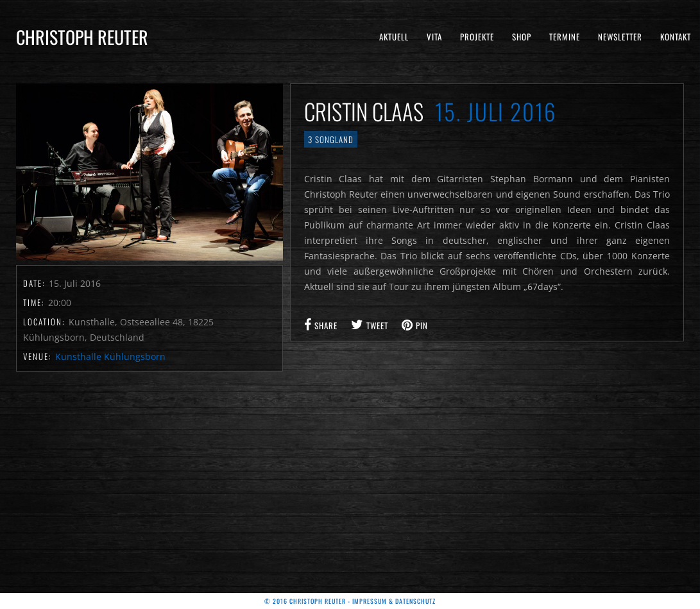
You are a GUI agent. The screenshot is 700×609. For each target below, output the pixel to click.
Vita (434, 37)
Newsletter (620, 37)
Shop (522, 37)
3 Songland (331, 139)
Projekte (477, 37)
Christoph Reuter (82, 37)
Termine (565, 37)
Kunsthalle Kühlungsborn (110, 356)
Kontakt (676, 37)
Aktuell (394, 37)
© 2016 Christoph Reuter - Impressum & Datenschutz (350, 601)
